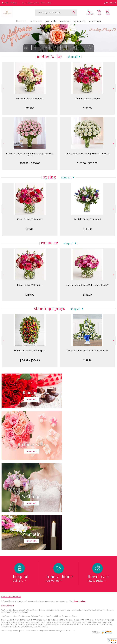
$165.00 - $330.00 (87, 163)
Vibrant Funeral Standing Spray (30, 351)
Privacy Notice (79, 642)
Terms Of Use (66, 642)
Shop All (73, 57)
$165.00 (87, 295)
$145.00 (87, 229)
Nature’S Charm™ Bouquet (30, 98)
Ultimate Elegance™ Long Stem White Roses (87, 153)
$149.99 (87, 360)
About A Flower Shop (11, 507)
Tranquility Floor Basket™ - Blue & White (87, 351)
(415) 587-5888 (11, 3)
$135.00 (30, 108)
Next (114, 88)
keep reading (80, 511)
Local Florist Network (94, 642)
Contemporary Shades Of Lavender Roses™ (87, 285)
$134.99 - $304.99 (30, 360)
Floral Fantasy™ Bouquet (87, 98)
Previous (3, 88)
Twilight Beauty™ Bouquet (87, 219)
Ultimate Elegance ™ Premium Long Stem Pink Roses (30, 155)
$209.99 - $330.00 (30, 163)
